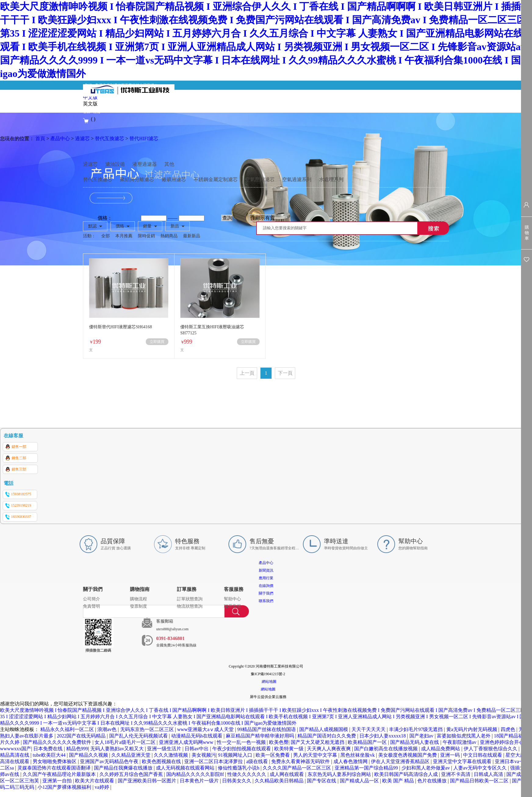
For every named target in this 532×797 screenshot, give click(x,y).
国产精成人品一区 (360, 781)
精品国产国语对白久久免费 (327, 736)
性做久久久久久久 (247, 774)
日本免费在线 (49, 749)
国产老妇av (422, 736)
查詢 (227, 218)
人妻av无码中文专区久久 (481, 768)
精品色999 (77, 749)
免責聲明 (92, 606)
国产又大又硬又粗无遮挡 (318, 742)
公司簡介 (92, 599)
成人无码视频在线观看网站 (186, 768)
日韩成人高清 (489, 774)
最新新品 (192, 236)
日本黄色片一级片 (200, 781)
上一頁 (247, 373)
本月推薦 (124, 236)
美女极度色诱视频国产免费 (408, 755)
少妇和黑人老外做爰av (426, 768)
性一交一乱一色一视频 (242, 742)
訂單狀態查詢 (190, 599)
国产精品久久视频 (89, 755)
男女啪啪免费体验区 (55, 761)
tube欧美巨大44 (50, 755)
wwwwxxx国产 (16, 749)
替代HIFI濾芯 (144, 138)
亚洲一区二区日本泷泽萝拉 (214, 761)
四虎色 (509, 729)
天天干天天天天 (369, 729)
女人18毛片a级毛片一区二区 (126, 742)
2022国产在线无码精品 (82, 736)
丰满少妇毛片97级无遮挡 (416, 729)
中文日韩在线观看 (483, 755)
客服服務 (234, 589)
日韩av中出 (197, 749)
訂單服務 (187, 589)
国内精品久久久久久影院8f (196, 774)
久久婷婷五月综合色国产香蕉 (132, 774)
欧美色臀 (279, 742)
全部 (106, 236)
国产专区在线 (322, 781)
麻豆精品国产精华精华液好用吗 (261, 736)
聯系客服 (232, 606)
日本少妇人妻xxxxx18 (383, 736)
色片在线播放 (433, 781)
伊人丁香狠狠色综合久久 (491, 749)
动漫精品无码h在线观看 (197, 736)
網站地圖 (268, 682)
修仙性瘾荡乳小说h (239, 768)
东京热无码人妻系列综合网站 (340, 774)
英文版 (90, 104)
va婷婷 (102, 787)
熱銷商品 (169, 236)
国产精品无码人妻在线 (415, 742)
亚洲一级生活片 (165, 749)
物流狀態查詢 (190, 606)
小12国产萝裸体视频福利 (65, 787)
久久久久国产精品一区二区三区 (297, 768)
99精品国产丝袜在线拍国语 (267, 729)
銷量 (147, 226)
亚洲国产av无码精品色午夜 (110, 761)
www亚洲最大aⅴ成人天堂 (206, 729)
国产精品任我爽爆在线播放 (124, 768)
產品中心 (60, 138)
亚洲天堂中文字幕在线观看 (463, 761)
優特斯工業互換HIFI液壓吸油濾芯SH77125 (212, 330)
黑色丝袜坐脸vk (358, 755)
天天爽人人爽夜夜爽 (329, 749)
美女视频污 (204, 755)
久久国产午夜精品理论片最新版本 (60, 774)
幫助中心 (232, 599)
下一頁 (285, 373)
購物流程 (138, 599)
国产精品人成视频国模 (324, 729)
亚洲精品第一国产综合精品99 (367, 768)
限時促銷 (146, 236)
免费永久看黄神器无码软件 (301, 761)
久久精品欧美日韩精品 (280, 781)
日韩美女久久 (237, 781)
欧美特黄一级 (289, 749)
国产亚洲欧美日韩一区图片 (148, 781)
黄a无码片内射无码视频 (472, 729)
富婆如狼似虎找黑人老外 (464, 736)
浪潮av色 (108, 729)
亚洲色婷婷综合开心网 (505, 742)
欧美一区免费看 (273, 755)
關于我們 (93, 589)
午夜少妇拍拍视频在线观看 (242, 749)
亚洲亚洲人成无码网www (187, 742)
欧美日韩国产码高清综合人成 (407, 774)
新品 (175, 226)
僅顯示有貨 (263, 218)
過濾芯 (82, 138)
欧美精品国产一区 (368, 742)
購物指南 (140, 589)
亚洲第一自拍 (58, 781)
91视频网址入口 (236, 755)
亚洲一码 (451, 755)
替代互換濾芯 (110, 138)
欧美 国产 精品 (399, 781)
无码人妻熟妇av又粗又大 (118, 749)
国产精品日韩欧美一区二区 (480, 781)
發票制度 (138, 606)
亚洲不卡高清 (456, 774)
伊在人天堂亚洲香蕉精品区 (401, 761)
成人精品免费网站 (441, 749)
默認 (92, 226)
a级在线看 (258, 761)
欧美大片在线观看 (95, 781)
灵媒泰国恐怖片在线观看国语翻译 (55, 768)
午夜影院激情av (460, 742)
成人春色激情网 (351, 761)
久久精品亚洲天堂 (131, 755)
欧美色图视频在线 (162, 761)
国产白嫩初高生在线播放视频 (386, 749)
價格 (120, 226)
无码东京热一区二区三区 (148, 729)
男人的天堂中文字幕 (316, 755)
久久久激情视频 (171, 755)
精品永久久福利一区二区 (68, 729)
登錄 (87, 112)
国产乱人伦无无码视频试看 (139, 736)
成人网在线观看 (287, 774)
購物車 (527, 233)
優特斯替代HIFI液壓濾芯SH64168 (120, 327)
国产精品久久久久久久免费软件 (58, 742)
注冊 (97, 112)
